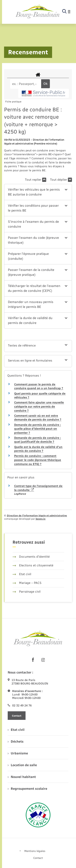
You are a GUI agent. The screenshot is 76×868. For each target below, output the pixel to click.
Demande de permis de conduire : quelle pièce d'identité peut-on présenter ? (37, 429)
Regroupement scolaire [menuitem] (27, 789)
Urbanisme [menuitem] (18, 753)
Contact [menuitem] (38, 858)
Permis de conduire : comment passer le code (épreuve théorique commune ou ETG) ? (38, 460)
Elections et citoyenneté (33, 565)
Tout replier (36, 180)
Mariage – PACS (27, 583)
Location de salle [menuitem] (22, 765)
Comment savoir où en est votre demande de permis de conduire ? (38, 418)
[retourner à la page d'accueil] (38, 12)
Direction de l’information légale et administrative (37, 516)
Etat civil (22, 574)
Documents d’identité (31, 557)
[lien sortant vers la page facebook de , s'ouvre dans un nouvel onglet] (33, 660)
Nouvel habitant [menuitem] (22, 777)
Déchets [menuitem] (16, 741)
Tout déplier (61, 180)
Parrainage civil (27, 592)
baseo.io (41, 519)
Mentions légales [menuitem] (35, 851)
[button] (38, 192)
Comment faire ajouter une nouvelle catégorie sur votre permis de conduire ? (39, 406)
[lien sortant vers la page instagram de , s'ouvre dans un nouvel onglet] (43, 660)
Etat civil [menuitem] (16, 730)
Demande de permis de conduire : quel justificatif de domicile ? (37, 440)
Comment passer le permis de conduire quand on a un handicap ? (39, 386)
